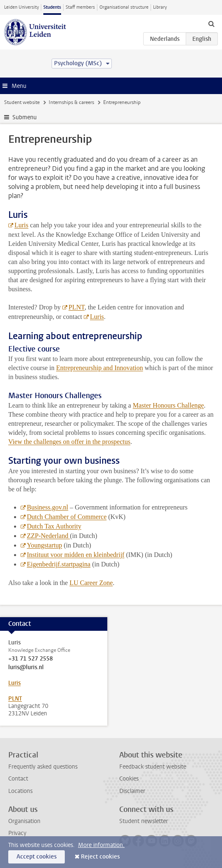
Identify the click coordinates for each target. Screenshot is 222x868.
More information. (101, 845)
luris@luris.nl (26, 668)
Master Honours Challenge (168, 405)
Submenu (25, 117)
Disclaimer (132, 791)
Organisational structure (124, 7)
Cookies (129, 779)
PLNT (77, 307)
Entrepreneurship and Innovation (100, 368)
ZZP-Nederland (48, 536)
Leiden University (21, 7)
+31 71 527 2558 (31, 659)
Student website (22, 102)
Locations (20, 791)
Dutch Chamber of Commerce (67, 517)
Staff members (80, 7)
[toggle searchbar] (211, 24)
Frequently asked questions (43, 767)
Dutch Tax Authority (54, 526)
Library (160, 7)
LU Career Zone (91, 583)
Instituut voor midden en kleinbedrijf (76, 555)
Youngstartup (45, 545)
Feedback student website (153, 767)
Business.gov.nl (47, 507)
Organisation (24, 821)
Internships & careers (71, 102)
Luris (21, 225)
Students (52, 7)
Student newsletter (144, 821)
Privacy (17, 833)
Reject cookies (100, 857)
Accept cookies (37, 857)
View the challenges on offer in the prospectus (69, 442)
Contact (18, 779)
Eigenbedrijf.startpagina (59, 564)
